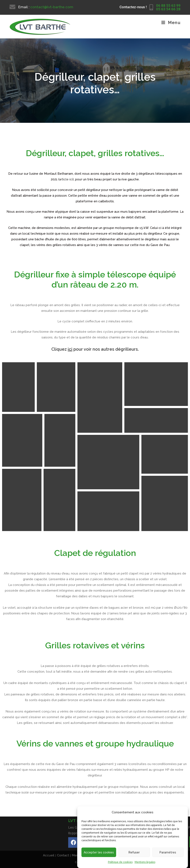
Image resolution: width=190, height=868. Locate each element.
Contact (63, 855)
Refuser (134, 852)
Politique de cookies (120, 862)
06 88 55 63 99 (168, 5)
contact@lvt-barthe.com (52, 7)
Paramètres (168, 852)
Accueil (49, 855)
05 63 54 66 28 (168, 9)
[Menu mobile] (171, 23)
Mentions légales (145, 862)
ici (70, 349)
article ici (66, 179)
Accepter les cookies (99, 852)
